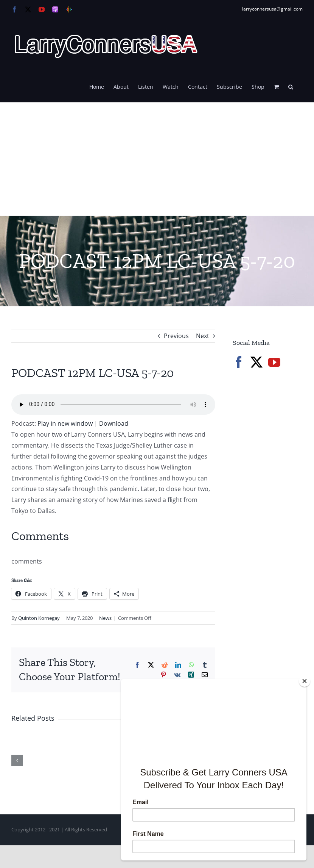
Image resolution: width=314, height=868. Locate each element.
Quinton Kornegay (39, 618)
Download (114, 423)
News (105, 618)
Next (203, 336)
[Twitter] (256, 362)
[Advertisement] (157, 159)
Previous (176, 336)
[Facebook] (239, 362)
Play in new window (65, 423)
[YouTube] (274, 362)
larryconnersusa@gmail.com (272, 9)
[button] (291, 86)
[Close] (305, 681)
